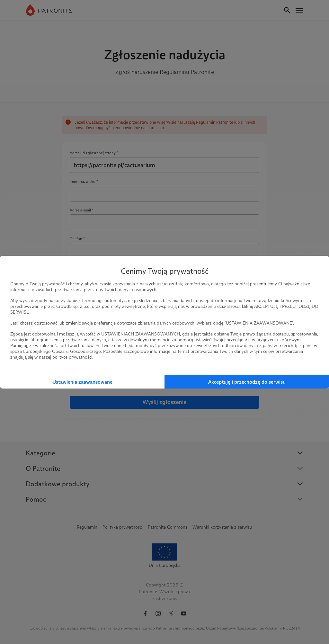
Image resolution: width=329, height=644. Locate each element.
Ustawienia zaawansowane (82, 382)
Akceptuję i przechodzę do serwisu (247, 382)
